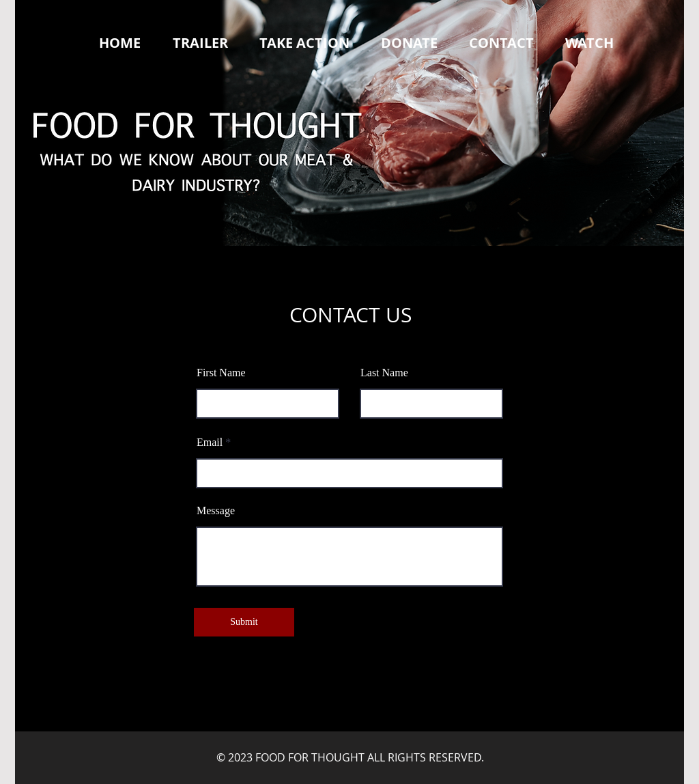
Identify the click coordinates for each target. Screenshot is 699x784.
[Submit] (244, 622)
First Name (221, 373)
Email (210, 443)
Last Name (384, 373)
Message (216, 511)
